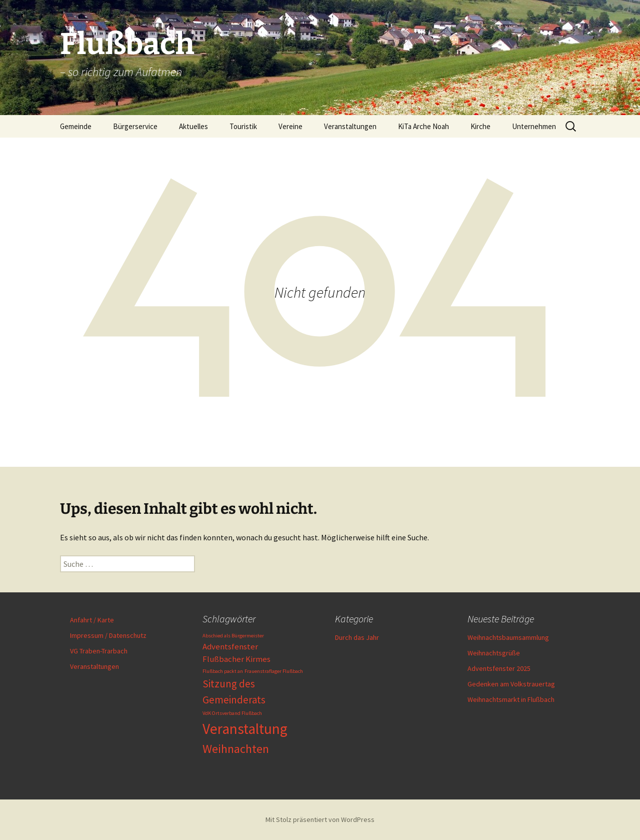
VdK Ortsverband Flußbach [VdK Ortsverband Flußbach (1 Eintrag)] (232, 713)
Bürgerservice (135, 126)
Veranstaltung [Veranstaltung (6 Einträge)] (245, 729)
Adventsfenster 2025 (499, 668)
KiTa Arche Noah (423, 126)
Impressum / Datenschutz (108, 635)
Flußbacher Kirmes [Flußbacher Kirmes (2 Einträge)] (236, 659)
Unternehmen (534, 126)
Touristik (243, 126)
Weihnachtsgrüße (494, 653)
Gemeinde (76, 126)
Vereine (290, 126)
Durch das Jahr (357, 637)
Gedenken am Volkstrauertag (511, 684)
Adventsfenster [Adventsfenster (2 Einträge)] (230, 646)
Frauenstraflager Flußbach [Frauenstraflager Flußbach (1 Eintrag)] (274, 671)
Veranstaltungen (350, 126)
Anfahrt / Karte (92, 620)
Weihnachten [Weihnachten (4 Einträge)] (236, 749)
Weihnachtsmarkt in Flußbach (511, 699)
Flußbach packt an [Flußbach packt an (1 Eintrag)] (223, 671)
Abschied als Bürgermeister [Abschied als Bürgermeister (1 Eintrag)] (233, 636)
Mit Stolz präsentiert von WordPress (320, 819)
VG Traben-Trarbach (99, 651)
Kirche (480, 126)
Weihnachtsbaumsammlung (508, 637)
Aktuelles (193, 126)
